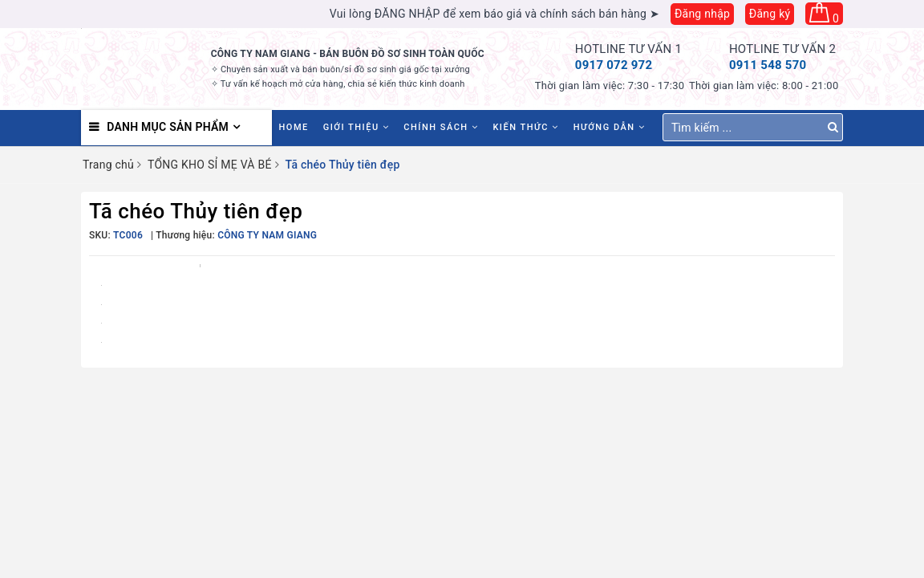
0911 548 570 (768, 65)
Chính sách (441, 127)
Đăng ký (770, 14)
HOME (294, 127)
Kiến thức (525, 127)
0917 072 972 (614, 65)
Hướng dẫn (610, 127)
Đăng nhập (702, 14)
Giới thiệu (357, 127)
